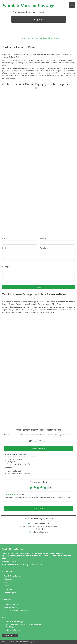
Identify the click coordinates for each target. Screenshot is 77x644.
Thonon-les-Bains (35, 304)
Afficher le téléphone (40, 532)
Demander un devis (9, 561)
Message (5, 267)
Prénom (43, 239)
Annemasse (47, 304)
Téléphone (44, 248)
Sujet (4, 257)
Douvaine (25, 304)
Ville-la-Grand (56, 304)
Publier (18, 304)
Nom (4, 239)
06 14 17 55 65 (39, 441)
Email (4, 248)
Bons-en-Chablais (9, 304)
